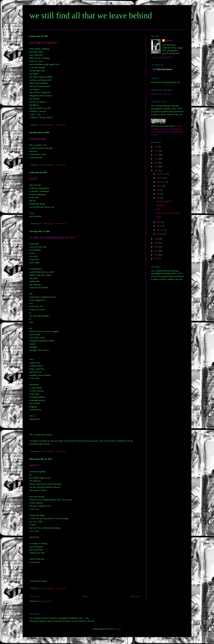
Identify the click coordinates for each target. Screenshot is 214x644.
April (159, 222)
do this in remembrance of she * (53, 237)
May (159, 198)
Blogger (118, 629)
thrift (33, 178)
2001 (156, 259)
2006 (156, 239)
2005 (156, 243)
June (159, 194)
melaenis (169, 40)
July (158, 190)
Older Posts (135, 596)
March (159, 226)
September (161, 182)
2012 (156, 151)
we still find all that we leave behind (91, 15)
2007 (156, 171)
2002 (156, 255)
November (161, 174)
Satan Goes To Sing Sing (161, 94)
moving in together (43, 42)
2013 (156, 147)
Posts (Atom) (46, 601)
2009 (156, 163)
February (160, 230)
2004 (156, 247)
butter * (35, 465)
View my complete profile (162, 57)
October (160, 178)
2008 (156, 167)
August (160, 186)
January (160, 234)
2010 (156, 159)
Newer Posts (35, 596)
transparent (38, 139)
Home (85, 596)
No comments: (61, 125)
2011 (156, 155)
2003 (156, 251)
